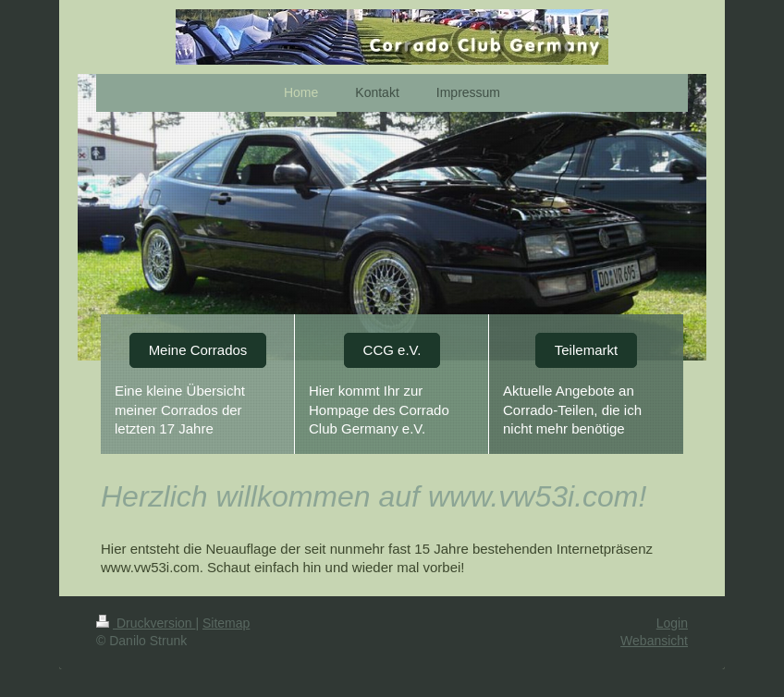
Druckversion (146, 623)
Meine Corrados (198, 350)
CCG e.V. (392, 350)
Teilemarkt (586, 350)
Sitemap (226, 623)
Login (672, 623)
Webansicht (654, 641)
